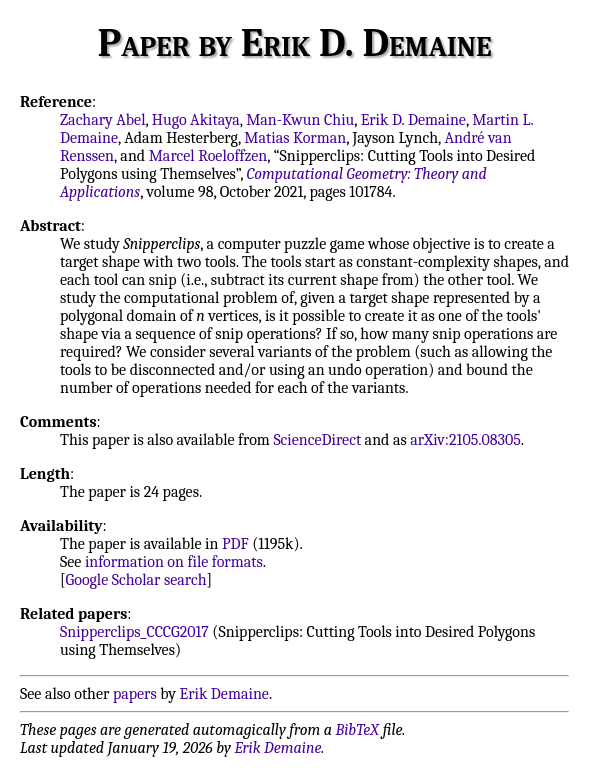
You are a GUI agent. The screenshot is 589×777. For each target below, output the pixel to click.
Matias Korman (295, 138)
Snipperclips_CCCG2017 (134, 632)
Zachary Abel (103, 120)
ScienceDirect (317, 440)
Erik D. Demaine (413, 120)
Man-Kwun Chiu (300, 120)
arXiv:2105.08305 (465, 440)
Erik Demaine (224, 694)
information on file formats (174, 562)
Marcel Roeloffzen (208, 156)
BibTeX (357, 730)
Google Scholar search (136, 580)
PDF (235, 544)
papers (135, 694)
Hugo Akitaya (196, 120)
